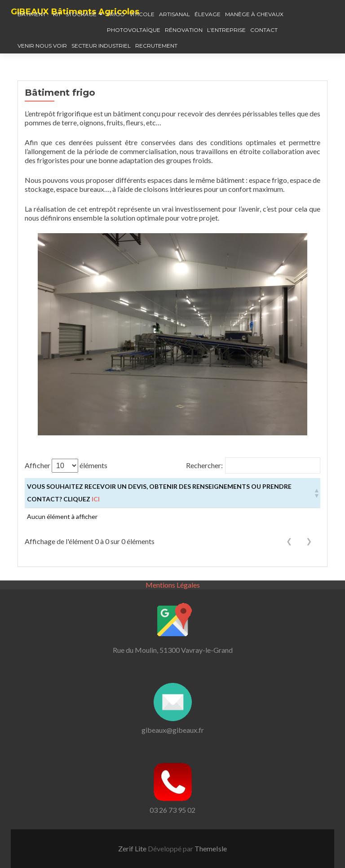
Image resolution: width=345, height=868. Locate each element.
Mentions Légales (173, 585)
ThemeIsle (211, 848)
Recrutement (156, 46)
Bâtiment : (33, 14)
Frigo (116, 14)
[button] (316, 493)
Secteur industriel (101, 46)
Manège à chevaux (254, 14)
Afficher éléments (66, 466)
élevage (208, 14)
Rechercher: (204, 465)
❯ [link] (309, 541)
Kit (57, 14)
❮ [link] (289, 541)
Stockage (81, 14)
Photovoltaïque (134, 30)
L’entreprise (226, 30)
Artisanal (175, 14)
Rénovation (184, 30)
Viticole (142, 14)
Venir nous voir (42, 46)
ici (96, 499)
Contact (264, 30)
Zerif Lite (133, 848)
